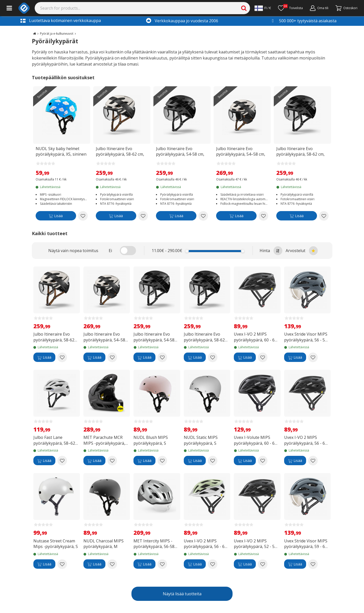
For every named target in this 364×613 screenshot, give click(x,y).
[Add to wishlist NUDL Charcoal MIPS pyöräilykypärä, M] (112, 564)
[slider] (187, 251)
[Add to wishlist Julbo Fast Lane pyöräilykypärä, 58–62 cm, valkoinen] (62, 461)
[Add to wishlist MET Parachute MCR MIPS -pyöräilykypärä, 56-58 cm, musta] (112, 461)
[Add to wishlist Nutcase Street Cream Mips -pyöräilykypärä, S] (62, 564)
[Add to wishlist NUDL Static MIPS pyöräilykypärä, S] (213, 461)
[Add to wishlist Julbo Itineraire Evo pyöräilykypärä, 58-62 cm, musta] (324, 216)
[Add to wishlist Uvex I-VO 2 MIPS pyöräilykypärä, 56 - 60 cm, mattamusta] (313, 461)
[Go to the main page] (35, 34)
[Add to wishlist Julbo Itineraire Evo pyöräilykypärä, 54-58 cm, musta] (203, 216)
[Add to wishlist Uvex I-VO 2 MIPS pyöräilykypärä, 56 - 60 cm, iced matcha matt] (213, 564)
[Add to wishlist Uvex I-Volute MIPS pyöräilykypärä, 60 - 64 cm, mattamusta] (263, 461)
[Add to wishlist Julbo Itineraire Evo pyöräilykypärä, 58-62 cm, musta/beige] (143, 216)
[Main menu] (9, 8)
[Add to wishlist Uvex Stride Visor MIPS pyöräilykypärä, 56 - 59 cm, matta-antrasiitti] (313, 357)
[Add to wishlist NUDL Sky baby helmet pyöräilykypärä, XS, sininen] (83, 216)
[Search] (142, 8)
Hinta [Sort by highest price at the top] (271, 251)
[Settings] (263, 8)
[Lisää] (56, 217)
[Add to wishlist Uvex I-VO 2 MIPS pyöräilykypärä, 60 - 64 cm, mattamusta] (263, 357)
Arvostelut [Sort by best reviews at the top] (302, 251)
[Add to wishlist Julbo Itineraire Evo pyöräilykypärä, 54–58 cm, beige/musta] (263, 216)
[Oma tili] (319, 8)
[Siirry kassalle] (346, 8)
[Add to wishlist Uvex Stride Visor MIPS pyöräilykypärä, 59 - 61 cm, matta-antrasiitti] (313, 564)
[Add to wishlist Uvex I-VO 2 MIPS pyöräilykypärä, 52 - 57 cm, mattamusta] (263, 564)
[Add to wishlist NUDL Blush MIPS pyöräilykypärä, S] (162, 461)
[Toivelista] (290, 8)
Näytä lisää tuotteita (182, 594)
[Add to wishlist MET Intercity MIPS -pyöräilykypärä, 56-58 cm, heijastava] (162, 564)
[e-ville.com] (24, 8)
